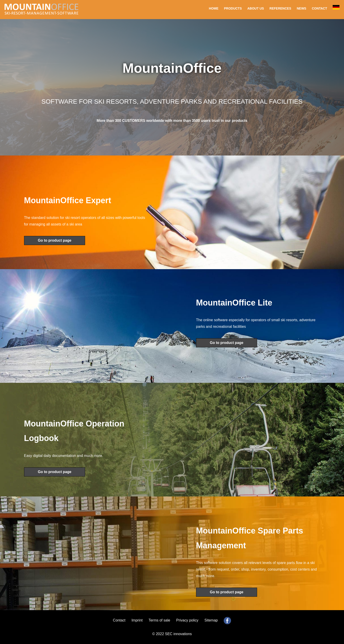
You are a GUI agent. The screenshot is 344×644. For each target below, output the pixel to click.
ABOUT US (256, 8)
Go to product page (55, 240)
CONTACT (319, 8)
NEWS (302, 8)
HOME (214, 8)
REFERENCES (280, 8)
